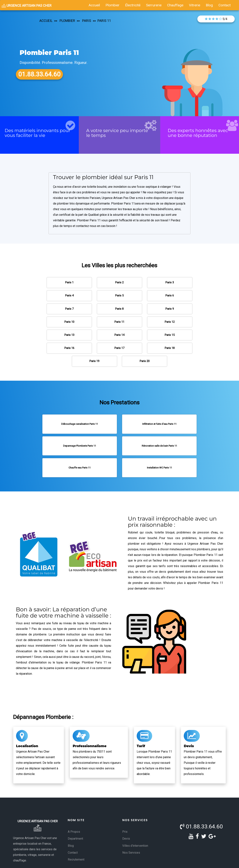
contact (225, 5)
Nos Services (131, 833)
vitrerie (195, 5)
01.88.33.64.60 (201, 807)
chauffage (175, 5)
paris (86, 21)
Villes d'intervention (135, 826)
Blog (71, 826)
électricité (133, 5)
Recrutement (76, 840)
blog (209, 5)
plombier (112, 5)
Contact (73, 833)
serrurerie (154, 5)
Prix (125, 812)
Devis (126, 819)
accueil (94, 5)
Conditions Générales (93, 861)
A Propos (74, 812)
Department (75, 819)
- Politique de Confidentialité (142, 861)
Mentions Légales (116, 861)
